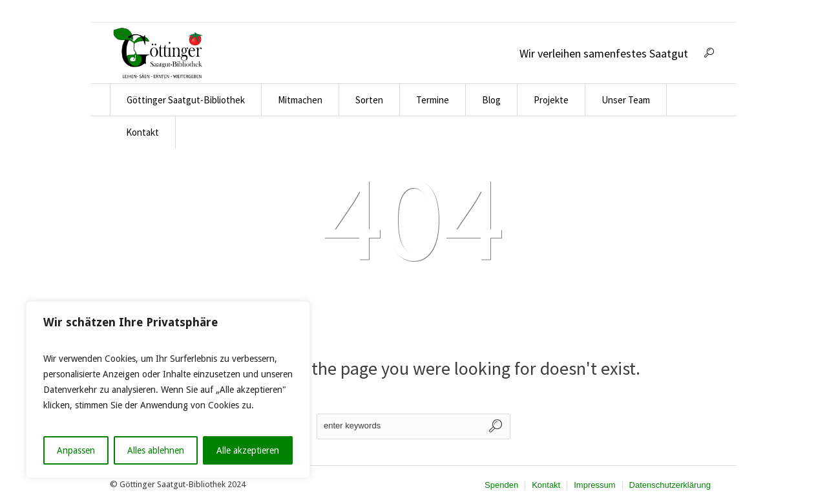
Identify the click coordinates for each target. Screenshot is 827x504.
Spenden (501, 485)
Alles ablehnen (156, 450)
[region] (168, 390)
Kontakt (546, 485)
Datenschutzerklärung (670, 485)
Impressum (594, 485)
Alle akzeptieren (248, 450)
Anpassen (76, 450)
